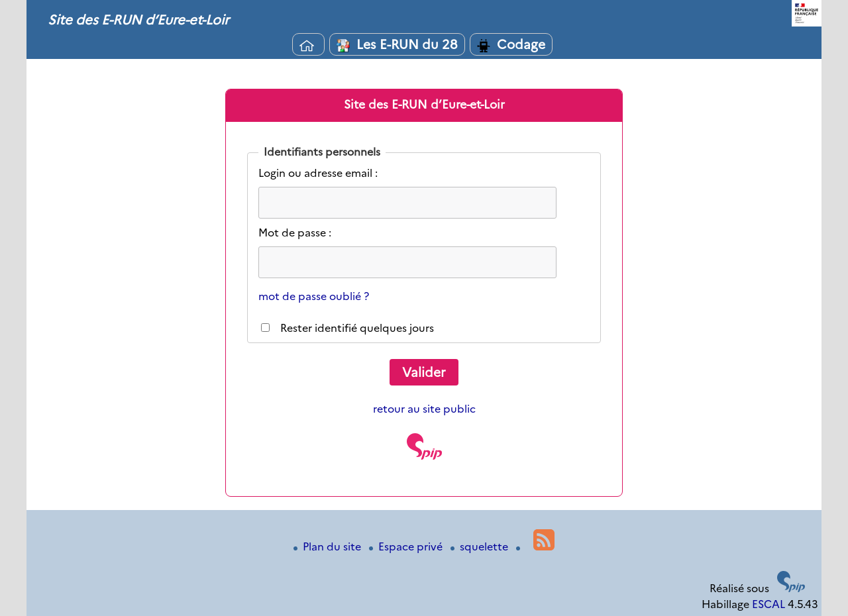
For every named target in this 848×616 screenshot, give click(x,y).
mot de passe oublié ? (314, 296)
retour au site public (424, 409)
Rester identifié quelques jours (357, 328)
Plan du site (329, 547)
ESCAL (768, 604)
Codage (511, 44)
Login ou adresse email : (318, 173)
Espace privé (407, 547)
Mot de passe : (295, 233)
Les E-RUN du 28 (397, 44)
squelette (481, 547)
